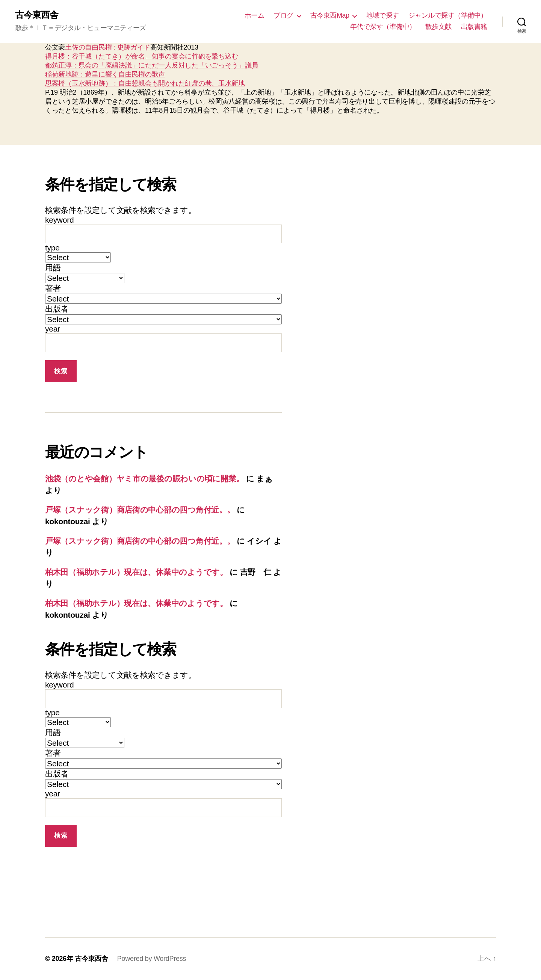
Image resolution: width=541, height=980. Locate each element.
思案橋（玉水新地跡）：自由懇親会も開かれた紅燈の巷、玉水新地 (145, 83)
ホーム (255, 15)
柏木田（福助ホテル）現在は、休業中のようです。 (136, 572)
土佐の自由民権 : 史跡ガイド (108, 47)
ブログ (283, 15)
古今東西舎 (37, 15)
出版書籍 (474, 27)
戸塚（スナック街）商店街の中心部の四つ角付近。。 (140, 510)
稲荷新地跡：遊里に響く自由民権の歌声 (105, 74)
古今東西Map (330, 15)
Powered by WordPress (152, 959)
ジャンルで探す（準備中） (448, 15)
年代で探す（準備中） (383, 27)
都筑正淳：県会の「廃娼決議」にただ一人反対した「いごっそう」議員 (152, 65)
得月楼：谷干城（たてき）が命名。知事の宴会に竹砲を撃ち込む (142, 56)
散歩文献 (438, 27)
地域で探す (382, 15)
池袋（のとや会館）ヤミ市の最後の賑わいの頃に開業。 (144, 479)
